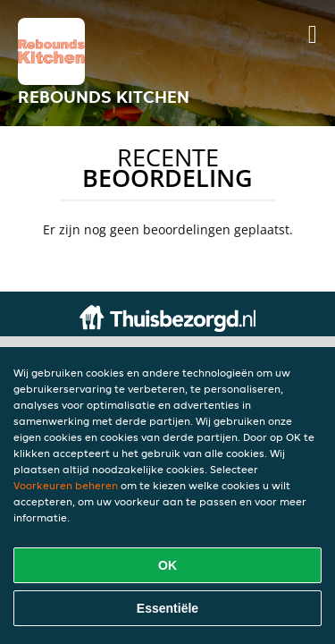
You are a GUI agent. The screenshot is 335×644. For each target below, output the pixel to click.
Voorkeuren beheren (66, 485)
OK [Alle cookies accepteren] (167, 565)
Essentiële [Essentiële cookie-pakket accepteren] (167, 608)
